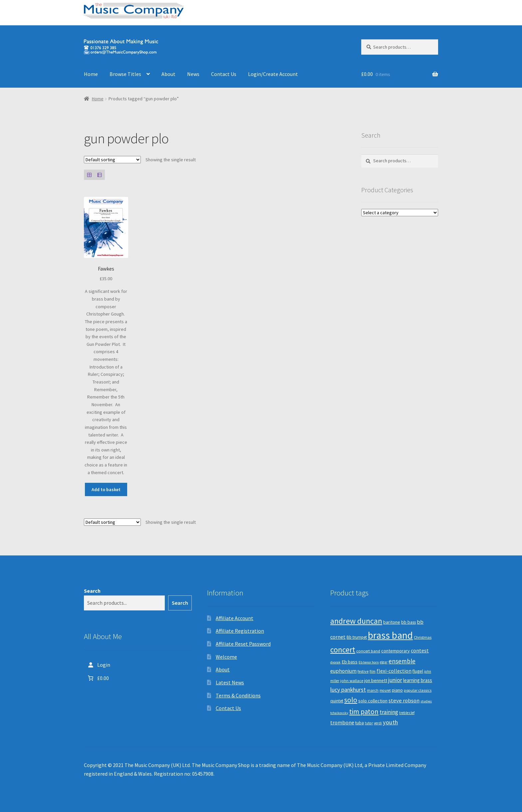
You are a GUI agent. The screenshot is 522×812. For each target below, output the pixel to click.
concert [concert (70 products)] (343, 650)
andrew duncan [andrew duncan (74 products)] (356, 621)
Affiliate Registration (240, 631)
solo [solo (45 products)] (351, 700)
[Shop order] (112, 160)
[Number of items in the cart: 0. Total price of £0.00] (98, 678)
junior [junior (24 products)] (395, 680)
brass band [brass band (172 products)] (390, 635)
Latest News (230, 682)
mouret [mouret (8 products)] (385, 690)
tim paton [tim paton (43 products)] (364, 712)
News (193, 74)
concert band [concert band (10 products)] (368, 651)
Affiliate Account (235, 618)
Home (91, 74)
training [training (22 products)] (389, 712)
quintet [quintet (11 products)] (337, 701)
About (168, 74)
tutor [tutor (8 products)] (369, 723)
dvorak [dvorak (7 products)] (335, 662)
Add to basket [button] (106, 489)
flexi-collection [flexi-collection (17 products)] (394, 671)
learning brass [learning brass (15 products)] (418, 680)
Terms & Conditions (238, 695)
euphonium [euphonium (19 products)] (343, 671)
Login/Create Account (273, 74)
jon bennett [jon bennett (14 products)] (376, 680)
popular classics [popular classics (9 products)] (418, 690)
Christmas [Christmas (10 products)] (423, 637)
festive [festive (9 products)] (363, 671)
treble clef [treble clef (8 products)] (407, 713)
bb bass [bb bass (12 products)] (408, 622)
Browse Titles (125, 74)
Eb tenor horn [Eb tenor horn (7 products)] (369, 662)
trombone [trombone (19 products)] (342, 722)
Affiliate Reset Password (243, 644)
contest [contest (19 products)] (420, 650)
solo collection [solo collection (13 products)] (373, 701)
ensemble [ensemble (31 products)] (402, 661)
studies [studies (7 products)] (426, 701)
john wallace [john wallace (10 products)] (352, 681)
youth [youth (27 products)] (390, 722)
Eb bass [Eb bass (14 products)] (350, 662)
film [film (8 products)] (373, 671)
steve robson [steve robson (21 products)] (404, 700)
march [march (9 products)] (373, 690)
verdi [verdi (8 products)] (378, 723)
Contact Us (224, 74)
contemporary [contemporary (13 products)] (395, 651)
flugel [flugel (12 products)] (418, 671)
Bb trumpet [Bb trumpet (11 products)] (357, 637)
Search (92, 591)
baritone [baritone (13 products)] (392, 622)
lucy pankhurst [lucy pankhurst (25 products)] (348, 690)
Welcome (226, 657)
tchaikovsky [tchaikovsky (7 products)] (339, 713)
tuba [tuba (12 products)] (360, 723)
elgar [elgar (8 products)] (384, 662)
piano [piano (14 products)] (397, 690)
